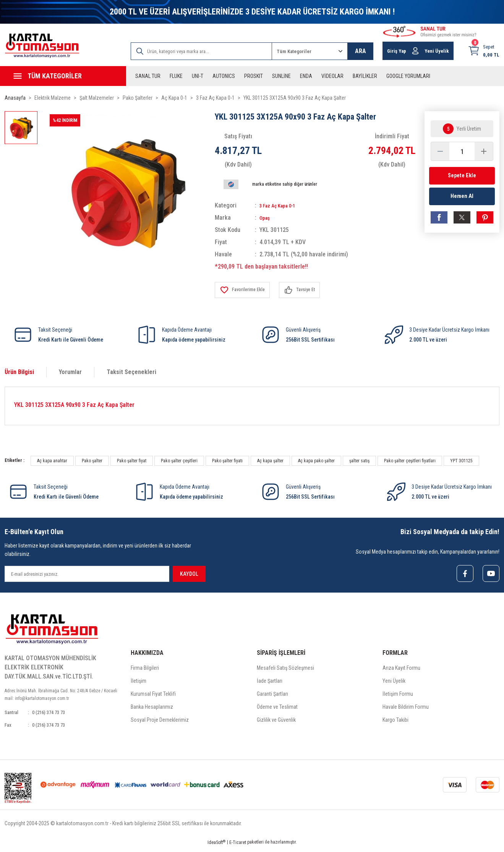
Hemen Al (462, 199)
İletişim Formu (398, 696)
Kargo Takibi (395, 722)
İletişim (139, 683)
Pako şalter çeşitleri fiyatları (410, 461)
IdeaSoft (216, 847)
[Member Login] (415, 51)
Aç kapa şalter (270, 461)
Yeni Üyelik (394, 683)
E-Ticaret (238, 847)
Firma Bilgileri (145, 670)
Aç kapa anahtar (52, 461)
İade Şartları (270, 683)
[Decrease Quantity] (440, 151)
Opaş (266, 218)
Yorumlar (70, 372)
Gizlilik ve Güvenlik (276, 722)
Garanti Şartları (272, 696)
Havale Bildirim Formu (406, 709)
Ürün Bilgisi (19, 372)
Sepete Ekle (462, 176)
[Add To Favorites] (246, 290)
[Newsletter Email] (87, 574)
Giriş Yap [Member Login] (397, 51)
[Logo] (42, 46)
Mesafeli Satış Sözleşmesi (285, 670)
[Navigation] (63, 76)
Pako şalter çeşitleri (179, 461)
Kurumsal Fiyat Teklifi (153, 696)
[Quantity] (462, 151)
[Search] (202, 51)
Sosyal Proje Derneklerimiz (160, 722)
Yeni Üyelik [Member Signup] (437, 51)
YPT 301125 (461, 461)
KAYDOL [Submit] (189, 574)
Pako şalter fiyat (132, 461)
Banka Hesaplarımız (152, 709)
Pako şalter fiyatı (227, 461)
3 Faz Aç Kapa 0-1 (282, 205)
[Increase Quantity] (484, 151)
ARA (361, 51)
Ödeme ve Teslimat (277, 709)
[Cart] (484, 51)
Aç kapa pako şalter (316, 461)
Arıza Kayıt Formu (401, 670)
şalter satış (359, 461)
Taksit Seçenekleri (131, 372)
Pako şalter (92, 461)
